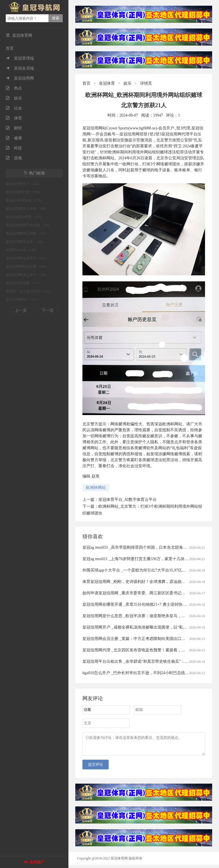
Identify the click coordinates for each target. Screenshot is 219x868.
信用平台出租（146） (22, 250)
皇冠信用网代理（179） (24, 192)
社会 (14, 108)
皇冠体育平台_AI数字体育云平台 (127, 500)
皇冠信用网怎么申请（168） (27, 209)
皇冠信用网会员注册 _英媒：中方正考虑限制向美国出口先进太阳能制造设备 (150, 639)
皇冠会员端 (20, 68)
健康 (14, 138)
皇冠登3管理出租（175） (25, 200)
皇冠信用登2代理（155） (25, 217)
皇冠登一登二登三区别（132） (29, 291)
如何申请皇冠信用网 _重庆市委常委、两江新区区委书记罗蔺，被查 (142, 593)
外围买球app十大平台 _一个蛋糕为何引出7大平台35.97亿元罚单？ (140, 570)
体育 (14, 118)
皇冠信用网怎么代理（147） (27, 233)
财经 (14, 128)
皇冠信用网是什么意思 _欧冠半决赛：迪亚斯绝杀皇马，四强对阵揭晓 (144, 616)
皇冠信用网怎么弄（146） (25, 242)
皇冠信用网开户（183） (24, 184)
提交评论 (96, 768)
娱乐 (14, 98)
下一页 (48, 311)
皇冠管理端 (20, 58)
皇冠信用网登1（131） (23, 300)
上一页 (21, 311)
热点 (14, 88)
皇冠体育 (107, 83)
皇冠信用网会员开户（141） (27, 258)
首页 (10, 48)
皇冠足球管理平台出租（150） (29, 225)
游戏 (14, 158)
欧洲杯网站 (96, 488)
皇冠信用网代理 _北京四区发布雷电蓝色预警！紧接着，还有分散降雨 (144, 650)
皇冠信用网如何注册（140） (27, 267)
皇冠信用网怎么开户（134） (27, 275)
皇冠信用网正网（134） (24, 283)
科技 (14, 148)
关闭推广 (37, 862)
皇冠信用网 (20, 78)
